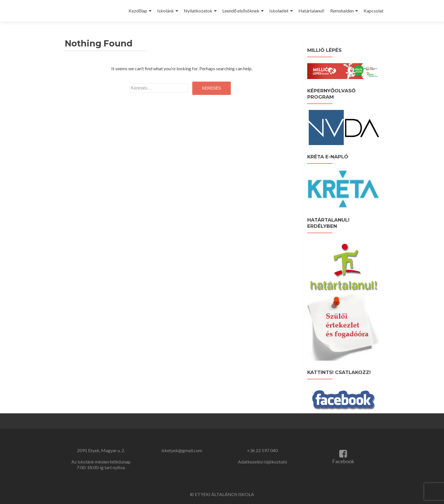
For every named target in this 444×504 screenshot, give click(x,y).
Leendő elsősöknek (241, 11)
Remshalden (342, 11)
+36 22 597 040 (262, 450)
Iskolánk (166, 11)
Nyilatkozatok (198, 11)
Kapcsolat (373, 11)
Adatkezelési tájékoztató (262, 462)
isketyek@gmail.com (182, 450)
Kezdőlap (138, 11)
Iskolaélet (279, 11)
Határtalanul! (311, 11)
